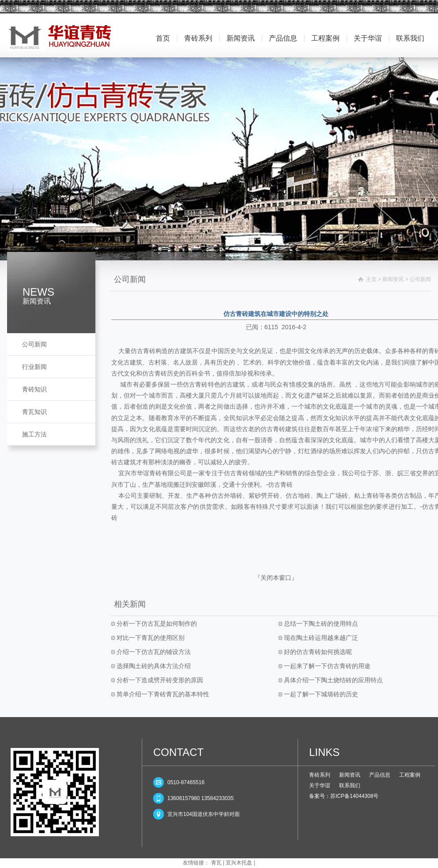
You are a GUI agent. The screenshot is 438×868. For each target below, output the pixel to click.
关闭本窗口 (276, 578)
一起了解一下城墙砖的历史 (320, 694)
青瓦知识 (34, 412)
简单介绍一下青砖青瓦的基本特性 (162, 694)
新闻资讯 (241, 38)
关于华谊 (368, 38)
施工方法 (34, 434)
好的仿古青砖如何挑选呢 (317, 652)
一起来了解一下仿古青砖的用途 (326, 666)
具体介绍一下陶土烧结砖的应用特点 (332, 680)
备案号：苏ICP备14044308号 (344, 796)
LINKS (324, 752)
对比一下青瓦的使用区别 (150, 638)
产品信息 (283, 38)
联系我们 (410, 38)
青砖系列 (198, 38)
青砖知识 (34, 389)
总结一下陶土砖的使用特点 (320, 624)
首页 (163, 38)
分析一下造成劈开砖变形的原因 (159, 680)
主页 (371, 279)
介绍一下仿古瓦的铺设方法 (153, 652)
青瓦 (216, 863)
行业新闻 (34, 367)
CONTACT (178, 752)
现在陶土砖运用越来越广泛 (320, 638)
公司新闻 (34, 344)
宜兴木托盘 (239, 863)
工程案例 (325, 38)
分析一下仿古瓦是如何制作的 (156, 624)
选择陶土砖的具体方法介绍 (153, 666)
